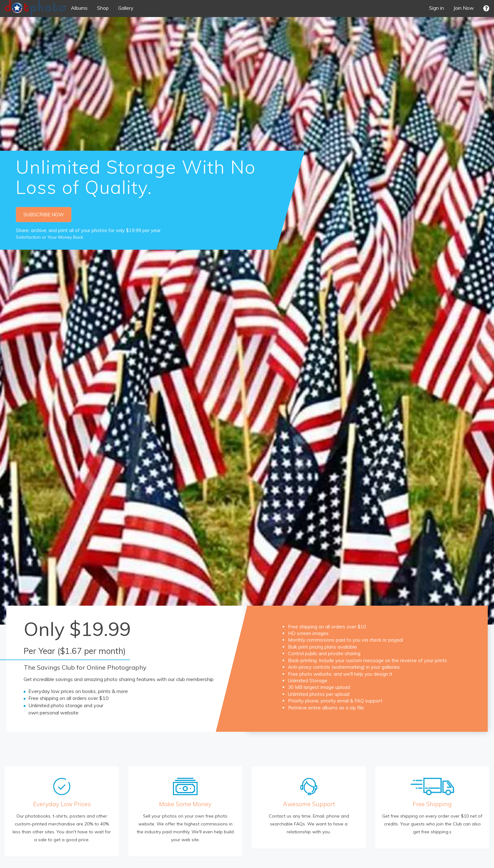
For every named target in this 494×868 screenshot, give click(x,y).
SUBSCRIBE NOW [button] (44, 215)
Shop (103, 8)
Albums (79, 8)
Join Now (464, 8)
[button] (486, 8)
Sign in (437, 8)
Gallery (126, 8)
